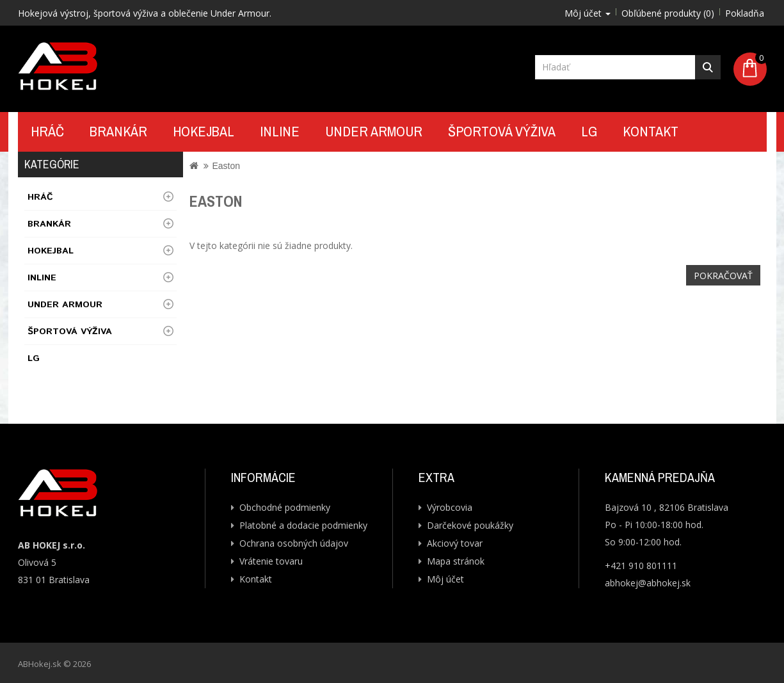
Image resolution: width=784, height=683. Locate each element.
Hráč (47, 131)
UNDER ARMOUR (374, 131)
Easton (226, 166)
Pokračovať (723, 276)
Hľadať (708, 67)
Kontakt (651, 131)
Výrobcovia (450, 507)
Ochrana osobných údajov (294, 543)
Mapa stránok (456, 561)
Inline (280, 131)
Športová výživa (502, 131)
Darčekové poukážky (470, 525)
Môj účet (445, 579)
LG (589, 131)
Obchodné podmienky (285, 507)
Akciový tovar (455, 543)
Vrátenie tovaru (271, 561)
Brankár (118, 131)
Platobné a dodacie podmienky (303, 525)
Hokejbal (204, 131)
